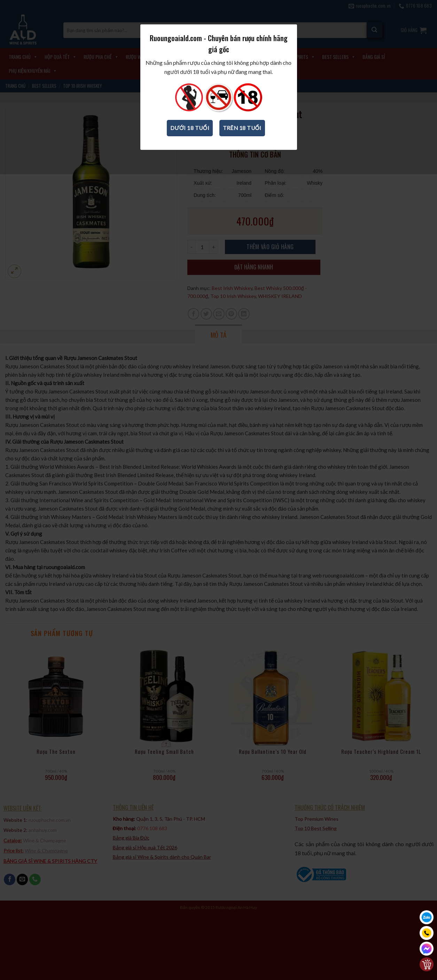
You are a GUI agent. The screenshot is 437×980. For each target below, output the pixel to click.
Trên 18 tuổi (242, 128)
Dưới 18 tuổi (190, 128)
